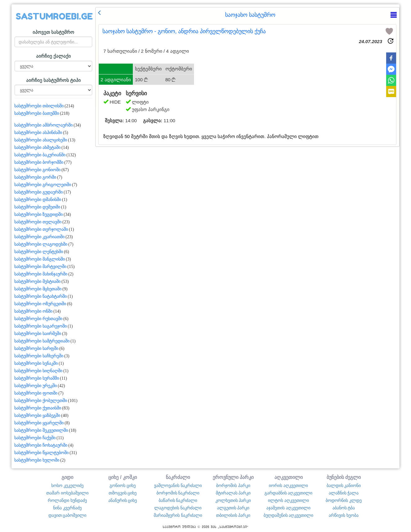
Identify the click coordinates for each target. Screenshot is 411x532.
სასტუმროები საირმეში (38, 334)
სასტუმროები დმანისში (38, 200)
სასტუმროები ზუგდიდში (38, 215)
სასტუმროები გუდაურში (38, 192)
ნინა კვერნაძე (67, 508)
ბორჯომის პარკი (233, 485)
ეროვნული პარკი (233, 477)
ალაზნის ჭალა (344, 493)
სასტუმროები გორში (35, 177)
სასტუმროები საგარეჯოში (41, 326)
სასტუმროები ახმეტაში (37, 148)
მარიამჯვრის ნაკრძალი (178, 515)
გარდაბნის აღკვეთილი (289, 493)
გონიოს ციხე (123, 485)
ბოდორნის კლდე (344, 500)
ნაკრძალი (178, 477)
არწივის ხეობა (344, 515)
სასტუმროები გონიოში (37, 170)
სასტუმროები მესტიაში (37, 282)
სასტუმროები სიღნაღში (38, 371)
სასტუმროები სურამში (37, 378)
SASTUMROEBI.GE (54, 16)
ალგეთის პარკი (233, 508)
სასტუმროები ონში (33, 311)
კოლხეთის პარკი (233, 500)
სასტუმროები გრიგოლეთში (43, 185)
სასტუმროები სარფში (36, 349)
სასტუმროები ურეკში (36, 386)
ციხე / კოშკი (123, 477)
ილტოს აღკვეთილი (288, 500)
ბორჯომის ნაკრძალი (178, 493)
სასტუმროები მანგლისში (40, 259)
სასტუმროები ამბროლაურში (43, 125)
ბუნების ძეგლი (344, 477)
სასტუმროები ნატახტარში (41, 296)
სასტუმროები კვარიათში (39, 237)
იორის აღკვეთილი (288, 485)
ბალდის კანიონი (344, 485)
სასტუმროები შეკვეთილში (41, 430)
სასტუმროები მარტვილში (40, 267)
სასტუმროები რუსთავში (38, 319)
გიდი (67, 477)
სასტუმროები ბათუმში (37, 113)
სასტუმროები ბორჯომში (39, 162)
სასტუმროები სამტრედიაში (42, 341)
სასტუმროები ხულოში (37, 460)
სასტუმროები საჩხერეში (39, 356)
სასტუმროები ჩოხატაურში (41, 445)
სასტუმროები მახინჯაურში (41, 274)
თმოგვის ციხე (123, 493)
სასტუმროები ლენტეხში (39, 252)
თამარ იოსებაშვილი (67, 493)
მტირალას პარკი (233, 493)
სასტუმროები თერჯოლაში (41, 229)
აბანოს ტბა (344, 508)
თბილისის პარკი (233, 515)
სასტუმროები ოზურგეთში (40, 304)
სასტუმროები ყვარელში (39, 423)
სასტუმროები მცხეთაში (38, 289)
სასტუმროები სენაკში (36, 363)
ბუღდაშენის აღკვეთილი (289, 515)
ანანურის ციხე (123, 500)
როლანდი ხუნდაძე (67, 500)
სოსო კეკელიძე (67, 485)
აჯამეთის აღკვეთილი (288, 508)
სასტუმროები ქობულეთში (41, 401)
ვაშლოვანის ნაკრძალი (178, 485)
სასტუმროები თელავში (38, 222)
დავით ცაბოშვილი (68, 515)
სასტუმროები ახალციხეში (41, 140)
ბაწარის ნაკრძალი (178, 500)
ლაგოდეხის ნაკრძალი (178, 508)
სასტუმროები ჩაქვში (35, 438)
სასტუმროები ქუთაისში (38, 408)
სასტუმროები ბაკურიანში (40, 155)
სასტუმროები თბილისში (39, 106)
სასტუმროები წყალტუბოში (41, 453)
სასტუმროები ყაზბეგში (37, 416)
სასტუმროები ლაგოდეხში (41, 244)
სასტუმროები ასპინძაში (38, 133)
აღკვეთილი (289, 477)
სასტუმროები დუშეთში (37, 207)
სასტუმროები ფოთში (36, 393)
